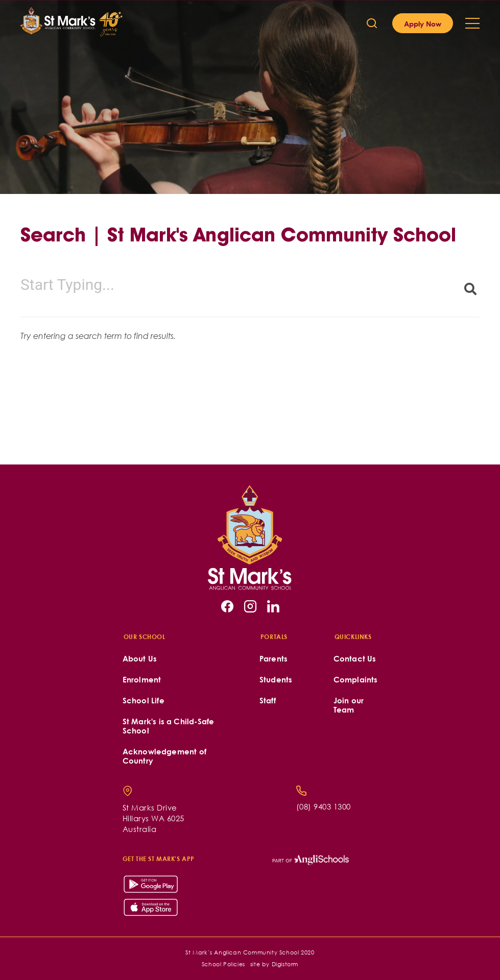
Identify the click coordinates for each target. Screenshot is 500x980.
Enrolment (142, 680)
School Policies (223, 964)
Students (276, 680)
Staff (268, 701)
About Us (140, 659)
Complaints (356, 680)
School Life (144, 701)
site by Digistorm (274, 964)
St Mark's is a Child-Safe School (169, 726)
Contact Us (355, 659)
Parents (273, 659)
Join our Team (349, 705)
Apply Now (423, 23)
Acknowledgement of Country (165, 756)
